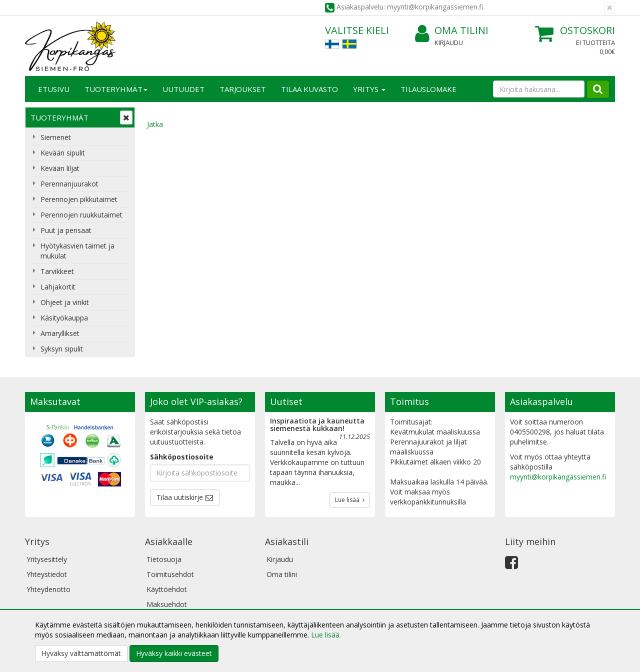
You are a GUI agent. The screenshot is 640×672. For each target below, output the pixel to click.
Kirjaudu (449, 42)
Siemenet (56, 137)
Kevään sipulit (63, 153)
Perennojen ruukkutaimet (81, 215)
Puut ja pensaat (66, 230)
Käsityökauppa (64, 318)
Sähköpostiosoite (182, 457)
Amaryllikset (60, 333)
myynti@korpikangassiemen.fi (558, 477)
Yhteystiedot (47, 574)
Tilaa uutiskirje (180, 497)
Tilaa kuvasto (309, 89)
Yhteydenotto (48, 589)
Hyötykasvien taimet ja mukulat (77, 251)
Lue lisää (350, 500)
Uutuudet (183, 89)
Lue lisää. (326, 635)
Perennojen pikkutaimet (79, 199)
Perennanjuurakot (69, 184)
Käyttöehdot (167, 589)
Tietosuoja (164, 559)
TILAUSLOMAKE (428, 89)
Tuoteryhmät (116, 89)
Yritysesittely (47, 559)
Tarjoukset (243, 89)
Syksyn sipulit (62, 349)
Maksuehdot (167, 604)
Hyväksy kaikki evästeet (174, 653)
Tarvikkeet (57, 271)
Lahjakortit (58, 287)
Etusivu (54, 89)
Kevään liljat (60, 168)
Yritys (369, 89)
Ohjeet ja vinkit (65, 302)
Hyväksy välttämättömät (81, 653)
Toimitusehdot (170, 574)
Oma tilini (452, 31)
